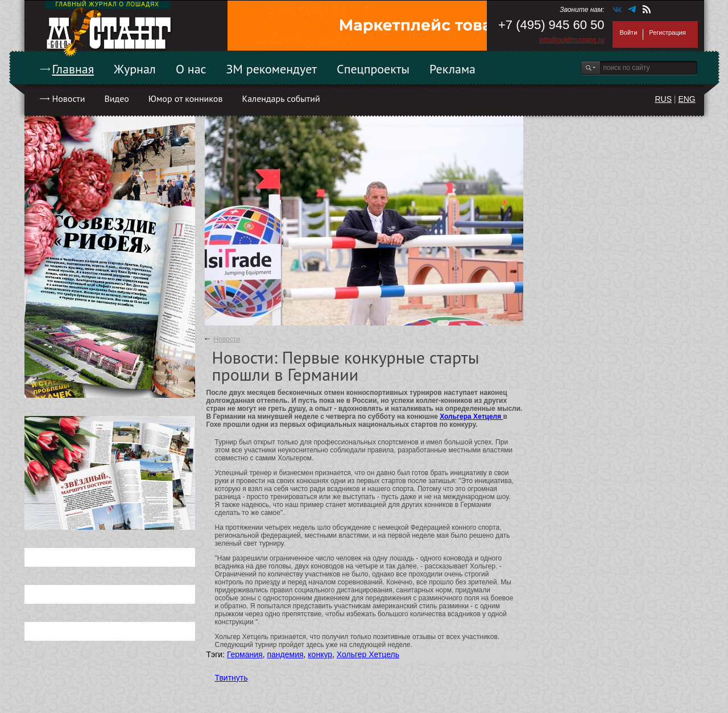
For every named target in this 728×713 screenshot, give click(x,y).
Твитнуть (231, 678)
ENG (686, 99)
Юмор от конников (186, 98)
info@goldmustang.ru (572, 40)
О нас (191, 69)
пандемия (285, 654)
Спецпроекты (373, 69)
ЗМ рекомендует (272, 69)
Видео (116, 98)
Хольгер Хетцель (368, 654)
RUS (663, 99)
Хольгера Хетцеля (471, 417)
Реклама (452, 69)
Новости (69, 98)
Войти (629, 32)
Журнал (135, 69)
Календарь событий (281, 98)
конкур (320, 654)
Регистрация (667, 32)
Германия (245, 654)
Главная (73, 69)
